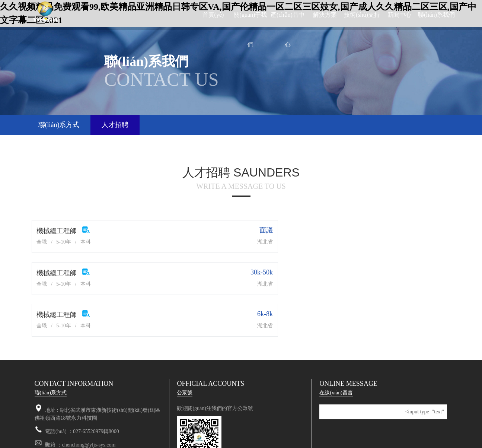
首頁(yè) (213, 15)
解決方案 (325, 15)
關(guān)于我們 (250, 30)
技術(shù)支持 (362, 15)
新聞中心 (399, 15)
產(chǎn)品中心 (288, 30)
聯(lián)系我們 (436, 15)
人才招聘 (115, 125)
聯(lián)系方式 (59, 125)
